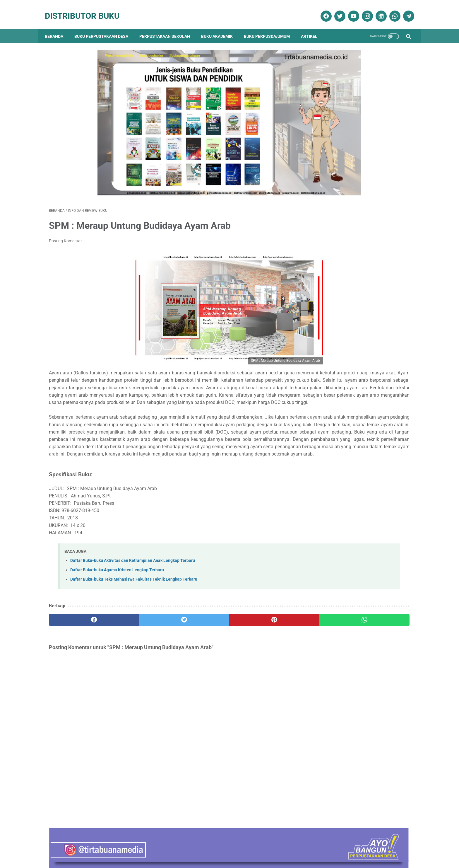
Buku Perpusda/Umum (271, 26)
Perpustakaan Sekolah (169, 26)
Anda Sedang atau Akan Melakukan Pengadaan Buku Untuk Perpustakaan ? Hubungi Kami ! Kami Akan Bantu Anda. (359, 501)
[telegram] (404, 10)
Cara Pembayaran (334, 847)
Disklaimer (142, 847)
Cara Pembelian (231, 847)
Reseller (258, 847)
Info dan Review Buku (347, 631)
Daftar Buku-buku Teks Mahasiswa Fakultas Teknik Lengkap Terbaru (134, 606)
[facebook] (321, 10)
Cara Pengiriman (371, 847)
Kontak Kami (84, 847)
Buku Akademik (221, 26)
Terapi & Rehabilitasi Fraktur (347, 471)
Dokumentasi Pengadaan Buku (354, 610)
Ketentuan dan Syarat (291, 847)
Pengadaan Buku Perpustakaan (356, 662)
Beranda (58, 26)
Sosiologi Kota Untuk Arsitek (347, 442)
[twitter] (335, 10)
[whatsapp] (390, 10)
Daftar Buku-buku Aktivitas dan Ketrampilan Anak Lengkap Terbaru (133, 588)
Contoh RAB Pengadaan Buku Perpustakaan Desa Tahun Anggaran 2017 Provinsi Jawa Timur (356, 405)
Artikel (313, 26)
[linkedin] (376, 10)
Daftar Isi (203, 847)
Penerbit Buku (338, 652)
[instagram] (363, 10)
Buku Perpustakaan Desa (105, 26)
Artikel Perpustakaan (343, 590)
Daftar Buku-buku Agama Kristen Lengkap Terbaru (117, 597)
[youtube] (349, 10)
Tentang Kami (114, 847)
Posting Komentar (65, 224)
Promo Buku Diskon (342, 672)
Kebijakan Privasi (173, 847)
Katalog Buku (337, 641)
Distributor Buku (86, 10)
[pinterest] (201, 647)
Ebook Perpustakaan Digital (352, 621)
